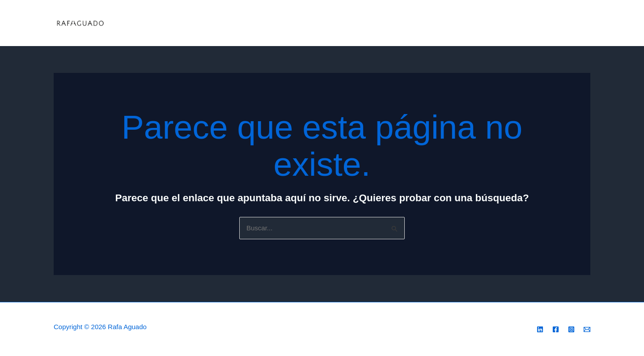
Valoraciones (402, 23)
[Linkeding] (546, 24)
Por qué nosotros (461, 23)
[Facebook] (573, 24)
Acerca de (355, 23)
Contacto (513, 23)
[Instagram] (559, 24)
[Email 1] (586, 24)
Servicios (313, 23)
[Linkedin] (540, 329)
